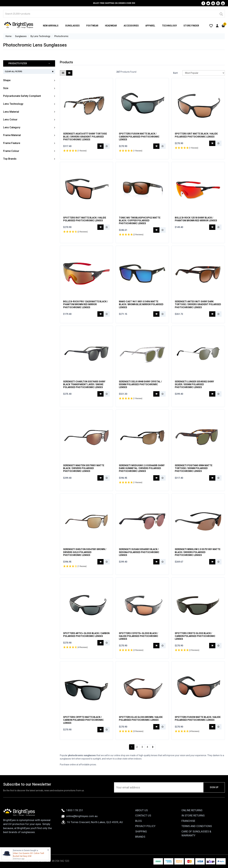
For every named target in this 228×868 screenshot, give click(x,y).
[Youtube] (223, 3)
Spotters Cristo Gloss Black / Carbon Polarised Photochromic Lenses (195, 636)
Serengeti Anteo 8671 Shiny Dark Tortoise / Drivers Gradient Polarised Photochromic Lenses (198, 304)
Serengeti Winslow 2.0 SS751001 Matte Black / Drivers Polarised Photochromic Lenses (198, 552)
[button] (29, 64)
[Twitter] (208, 3)
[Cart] (223, 26)
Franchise (188, 821)
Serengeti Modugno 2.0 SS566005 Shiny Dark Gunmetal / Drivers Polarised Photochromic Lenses (142, 468)
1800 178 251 (72, 810)
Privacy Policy (145, 826)
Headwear (111, 26)
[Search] (221, 14)
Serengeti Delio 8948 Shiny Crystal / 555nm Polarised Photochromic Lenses (140, 384)
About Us (141, 810)
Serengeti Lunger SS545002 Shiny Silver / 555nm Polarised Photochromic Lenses (194, 384)
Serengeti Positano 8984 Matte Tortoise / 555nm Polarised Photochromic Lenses (194, 468)
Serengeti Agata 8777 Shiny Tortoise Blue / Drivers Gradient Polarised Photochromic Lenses (85, 137)
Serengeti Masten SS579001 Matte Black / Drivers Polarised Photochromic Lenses (84, 468)
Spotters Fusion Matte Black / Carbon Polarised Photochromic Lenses (139, 137)
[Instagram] (218, 3)
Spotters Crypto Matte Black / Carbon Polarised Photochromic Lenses (83, 720)
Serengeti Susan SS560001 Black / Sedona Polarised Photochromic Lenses (139, 552)
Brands (140, 837)
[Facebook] (203, 3)
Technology (169, 26)
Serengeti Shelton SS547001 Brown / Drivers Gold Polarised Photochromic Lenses (85, 552)
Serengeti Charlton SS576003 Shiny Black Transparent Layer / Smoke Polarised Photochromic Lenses (84, 384)
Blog (139, 821)
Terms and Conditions (197, 826)
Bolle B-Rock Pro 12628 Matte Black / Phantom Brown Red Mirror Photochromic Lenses (85, 304)
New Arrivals (51, 26)
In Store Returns (193, 815)
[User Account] (217, 26)
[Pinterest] (213, 3)
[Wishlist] (211, 26)
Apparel (150, 26)
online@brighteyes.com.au (79, 816)
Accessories (131, 26)
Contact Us (143, 815)
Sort (175, 73)
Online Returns (192, 810)
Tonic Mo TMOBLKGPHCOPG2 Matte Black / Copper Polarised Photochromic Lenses (140, 221)
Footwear (92, 26)
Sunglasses (72, 26)
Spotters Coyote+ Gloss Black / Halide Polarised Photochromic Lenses (139, 636)
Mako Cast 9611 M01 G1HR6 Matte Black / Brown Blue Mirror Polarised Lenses (141, 304)
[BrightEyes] (19, 25)
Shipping (141, 831)
